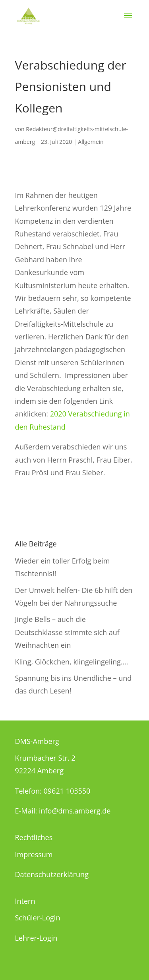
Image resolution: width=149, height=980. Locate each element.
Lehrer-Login (36, 938)
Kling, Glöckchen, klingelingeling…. (72, 662)
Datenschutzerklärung (52, 874)
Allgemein (91, 142)
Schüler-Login (38, 918)
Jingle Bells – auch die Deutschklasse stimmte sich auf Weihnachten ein (67, 632)
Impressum (34, 854)
